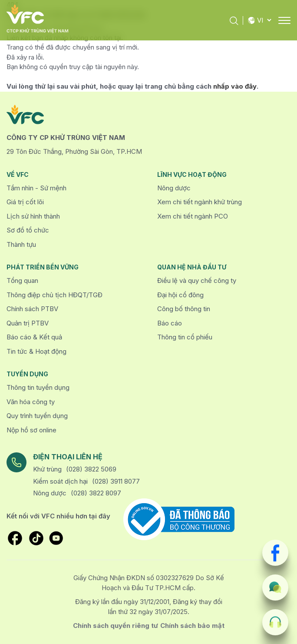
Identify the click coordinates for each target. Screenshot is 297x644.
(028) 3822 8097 (96, 493)
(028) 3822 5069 (91, 469)
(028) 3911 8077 (116, 481)
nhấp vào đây (235, 86)
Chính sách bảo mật (192, 626)
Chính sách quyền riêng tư (115, 626)
